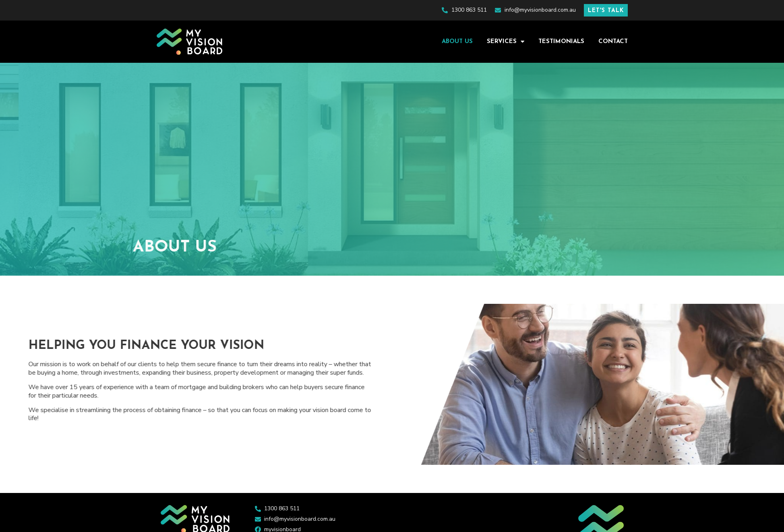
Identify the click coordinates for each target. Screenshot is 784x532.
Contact (613, 42)
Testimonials (561, 42)
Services (506, 42)
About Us (457, 42)
